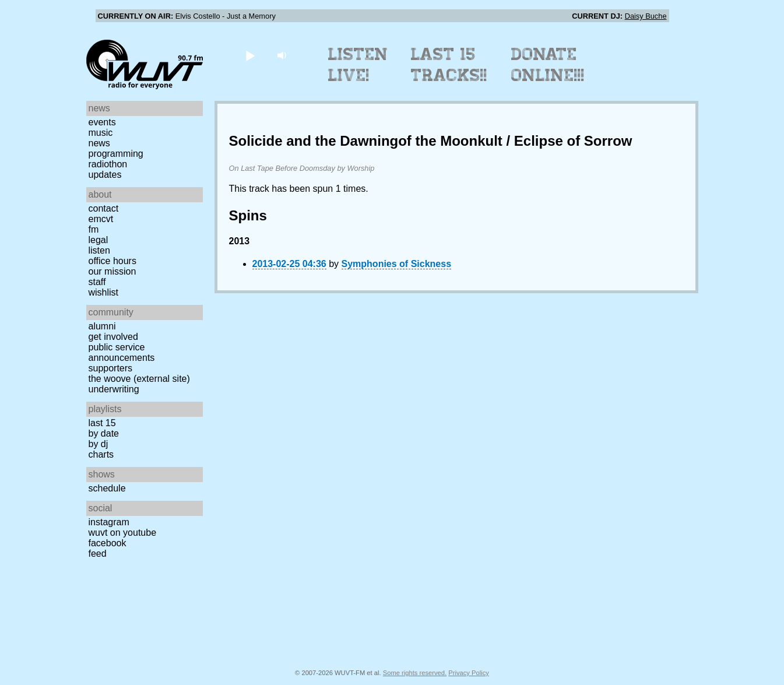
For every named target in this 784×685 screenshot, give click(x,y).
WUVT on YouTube (123, 533)
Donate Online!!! (548, 65)
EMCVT (101, 219)
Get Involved (113, 337)
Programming (116, 154)
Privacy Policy (469, 673)
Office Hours (112, 261)
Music (101, 133)
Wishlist (104, 292)
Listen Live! (358, 65)
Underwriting (114, 389)
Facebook (108, 543)
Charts (101, 454)
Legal (99, 240)
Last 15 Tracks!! (449, 65)
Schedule (107, 488)
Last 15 (102, 423)
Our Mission (112, 271)
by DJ (99, 444)
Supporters (111, 368)
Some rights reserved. (415, 673)
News (99, 143)
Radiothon (108, 164)
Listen (99, 250)
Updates (105, 175)
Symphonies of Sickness (397, 264)
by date (104, 433)
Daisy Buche (646, 16)
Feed (98, 554)
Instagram (109, 522)
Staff (97, 282)
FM (94, 229)
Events (102, 122)
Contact (104, 208)
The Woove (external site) (139, 379)
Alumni (102, 326)
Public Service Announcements (122, 352)
